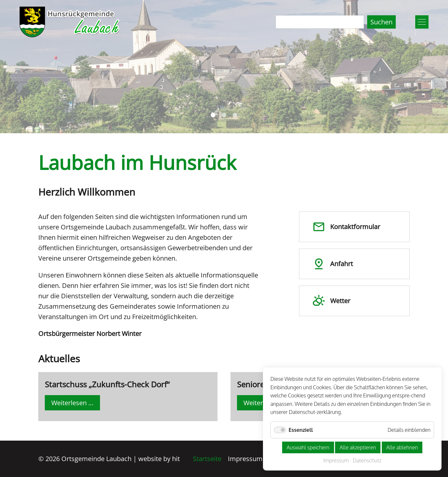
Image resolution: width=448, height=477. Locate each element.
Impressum (245, 459)
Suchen (381, 22)
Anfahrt (333, 264)
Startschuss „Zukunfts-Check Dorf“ (107, 384)
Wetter (331, 301)
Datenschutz (367, 460)
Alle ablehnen (402, 447)
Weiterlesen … (76, 404)
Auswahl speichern (308, 447)
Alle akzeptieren (358, 447)
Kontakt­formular (346, 227)
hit (176, 459)
